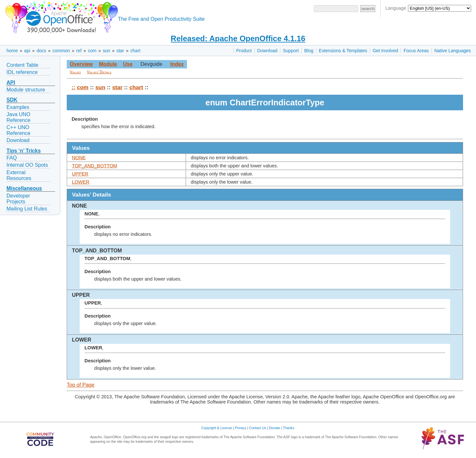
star (120, 51)
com (92, 51)
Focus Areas (416, 51)
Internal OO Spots (27, 165)
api (27, 51)
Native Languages (453, 51)
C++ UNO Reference (18, 130)
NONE (79, 158)
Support (291, 51)
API (11, 83)
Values (75, 72)
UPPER (80, 174)
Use (128, 64)
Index (177, 64)
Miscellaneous (24, 188)
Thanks (289, 428)
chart (135, 51)
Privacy (241, 428)
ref (79, 51)
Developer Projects (18, 199)
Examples (18, 107)
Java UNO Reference (18, 117)
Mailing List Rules (27, 209)
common (61, 51)
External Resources (19, 175)
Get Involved (385, 51)
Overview (81, 64)
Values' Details (99, 72)
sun (106, 51)
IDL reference (22, 72)
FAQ (12, 158)
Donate (274, 428)
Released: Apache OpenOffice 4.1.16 (238, 38)
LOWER (81, 182)
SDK (12, 100)
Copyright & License (217, 428)
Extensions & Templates (343, 51)
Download (267, 51)
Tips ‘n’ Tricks (24, 151)
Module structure (26, 90)
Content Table (22, 65)
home (12, 51)
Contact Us (258, 428)
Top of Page (81, 385)
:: (74, 87)
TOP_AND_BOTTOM (95, 166)
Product (244, 51)
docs (41, 51)
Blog (309, 51)
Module (108, 64)
